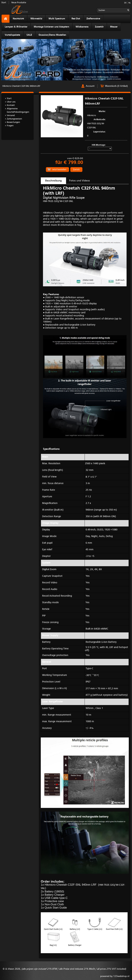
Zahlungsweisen (14, 119)
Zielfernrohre (93, 19)
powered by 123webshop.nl (115, 976)
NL (130, 3)
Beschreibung (53, 181)
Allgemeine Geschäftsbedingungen (18, 110)
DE (125, 3)
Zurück (76, 170)
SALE (29, 35)
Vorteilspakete (12, 35)
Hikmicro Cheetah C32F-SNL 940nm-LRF (21, 86)
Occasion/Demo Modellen (52, 35)
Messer (114, 27)
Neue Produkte (19, 3)
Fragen (10, 126)
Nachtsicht (18, 19)
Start (4, 3)
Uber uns (11, 102)
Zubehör (99, 27)
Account (90, 86)
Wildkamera (82, 27)
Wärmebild (36, 19)
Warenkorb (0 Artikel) (116, 86)
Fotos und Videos (80, 181)
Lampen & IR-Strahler (16, 27)
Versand (11, 115)
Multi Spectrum (57, 19)
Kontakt (11, 105)
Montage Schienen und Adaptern (51, 27)
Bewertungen (13, 122)
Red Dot (76, 19)
